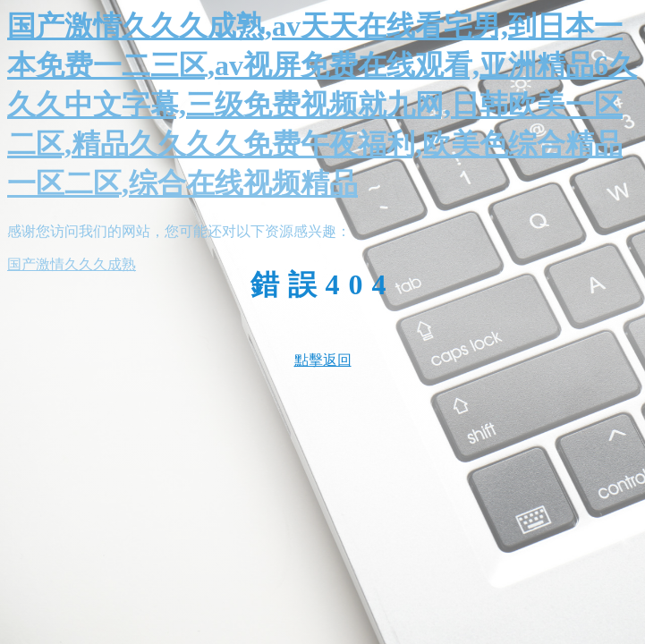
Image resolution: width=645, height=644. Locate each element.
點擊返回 (323, 360)
